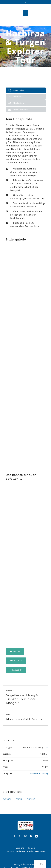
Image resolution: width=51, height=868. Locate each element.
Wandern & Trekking (39, 764)
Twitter (16, 642)
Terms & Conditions (16, 842)
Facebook (17, 660)
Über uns (20, 838)
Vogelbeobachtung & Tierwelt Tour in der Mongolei (22, 689)
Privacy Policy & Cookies (25, 855)
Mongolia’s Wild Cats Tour (26, 709)
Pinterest (17, 651)
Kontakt (32, 838)
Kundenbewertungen (37, 842)
